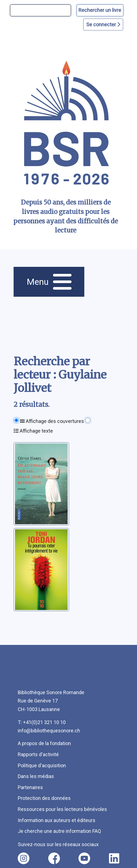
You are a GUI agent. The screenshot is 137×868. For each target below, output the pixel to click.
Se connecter (103, 24)
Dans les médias (36, 776)
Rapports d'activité (38, 754)
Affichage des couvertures (52, 421)
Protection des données (44, 798)
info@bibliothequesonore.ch (49, 731)
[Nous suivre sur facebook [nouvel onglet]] (54, 858)
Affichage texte (33, 431)
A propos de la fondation (44, 743)
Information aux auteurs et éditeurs (57, 820)
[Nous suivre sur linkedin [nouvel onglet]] (114, 858)
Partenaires (30, 787)
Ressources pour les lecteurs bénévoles (62, 809)
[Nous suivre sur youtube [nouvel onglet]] (84, 858)
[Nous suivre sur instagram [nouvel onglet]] (24, 858)
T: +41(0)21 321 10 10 (42, 722)
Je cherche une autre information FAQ (59, 831)
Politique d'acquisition (42, 765)
